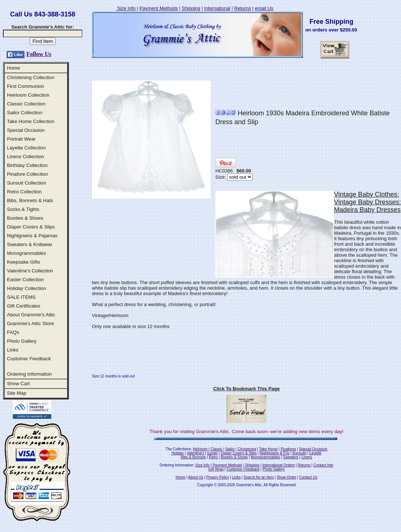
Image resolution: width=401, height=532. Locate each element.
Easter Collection (25, 280)
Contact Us (308, 477)
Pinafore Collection (27, 174)
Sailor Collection (25, 113)
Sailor (230, 449)
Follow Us (39, 54)
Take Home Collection (31, 121)
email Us (264, 8)
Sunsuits (299, 453)
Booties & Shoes (25, 218)
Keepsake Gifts (23, 262)
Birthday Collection (27, 165)
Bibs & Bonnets (193, 457)
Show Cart (18, 384)
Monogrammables (27, 253)
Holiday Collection (27, 288)
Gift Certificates (24, 306)
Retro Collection (24, 192)
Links (13, 350)
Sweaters (291, 457)
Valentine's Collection (30, 271)
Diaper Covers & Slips (31, 227)
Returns (243, 8)
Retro (213, 457)
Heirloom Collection (28, 95)
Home (14, 68)
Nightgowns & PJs (274, 453)
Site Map (17, 393)
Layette (315, 453)
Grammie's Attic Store (30, 323)
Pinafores (288, 449)
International (217, 8)
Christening (247, 449)
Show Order (286, 477)
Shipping (191, 8)
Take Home (268, 449)
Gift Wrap (216, 469)
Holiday (177, 453)
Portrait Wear (21, 139)
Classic (216, 449)
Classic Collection (26, 104)
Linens (307, 457)
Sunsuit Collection (27, 183)
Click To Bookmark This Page (246, 389)
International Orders (278, 465)
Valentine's (196, 453)
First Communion (25, 86)
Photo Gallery (22, 341)
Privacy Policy (218, 477)
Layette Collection (26, 148)
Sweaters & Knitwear (30, 244)
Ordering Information (29, 374)
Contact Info (323, 465)
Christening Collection (31, 77)
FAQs (13, 332)
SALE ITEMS (21, 297)
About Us (196, 477)
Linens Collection (26, 157)
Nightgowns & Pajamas (32, 236)
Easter (213, 453)
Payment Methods (159, 8)
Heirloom (200, 449)
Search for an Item (259, 477)
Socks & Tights (23, 209)
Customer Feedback (29, 359)
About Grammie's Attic (31, 315)
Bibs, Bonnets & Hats (30, 200)
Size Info (126, 8)
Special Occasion (26, 130)
